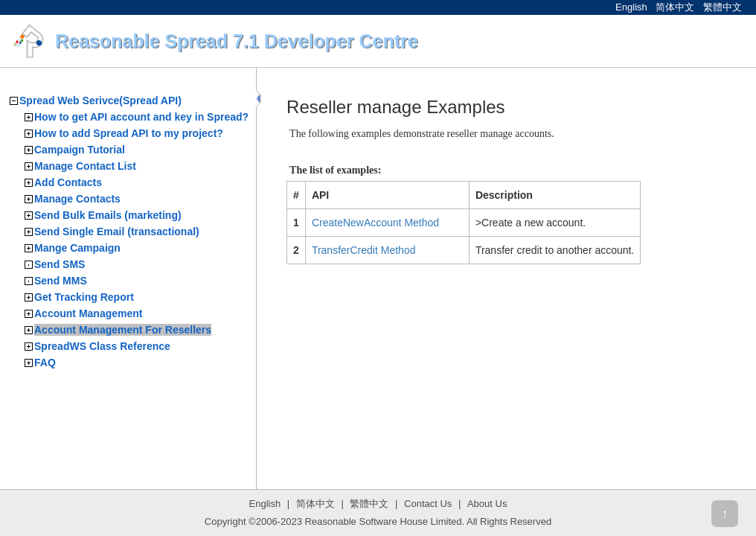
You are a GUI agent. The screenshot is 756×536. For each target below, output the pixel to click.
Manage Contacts (77, 199)
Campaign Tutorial (80, 150)
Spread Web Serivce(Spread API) (100, 100)
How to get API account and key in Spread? (141, 117)
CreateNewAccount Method (375, 223)
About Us (487, 504)
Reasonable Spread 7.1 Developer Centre (237, 41)
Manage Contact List (85, 166)
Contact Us (428, 504)
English (631, 7)
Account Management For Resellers (123, 330)
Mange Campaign (77, 248)
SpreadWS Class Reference (102, 346)
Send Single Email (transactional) (117, 232)
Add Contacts (68, 182)
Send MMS (61, 281)
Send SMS (60, 264)
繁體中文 (723, 7)
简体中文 (675, 7)
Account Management (88, 313)
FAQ (45, 363)
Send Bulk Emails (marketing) (108, 215)
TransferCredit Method (364, 250)
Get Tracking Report (84, 297)
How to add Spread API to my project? (129, 133)
